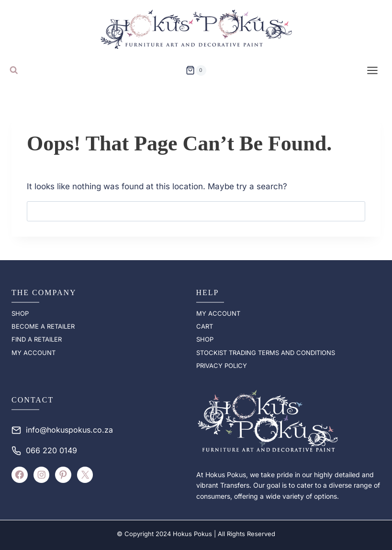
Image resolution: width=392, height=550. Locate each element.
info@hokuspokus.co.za (69, 430)
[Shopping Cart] (196, 70)
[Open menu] (372, 70)
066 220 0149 (51, 450)
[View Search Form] (14, 70)
